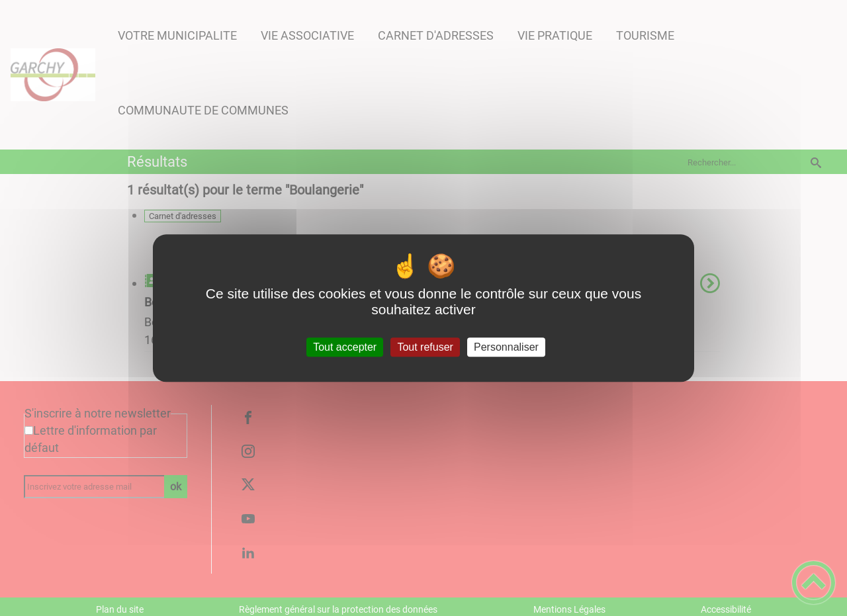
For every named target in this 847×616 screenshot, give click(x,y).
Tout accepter (345, 347)
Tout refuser (425, 347)
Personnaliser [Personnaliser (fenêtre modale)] (506, 347)
